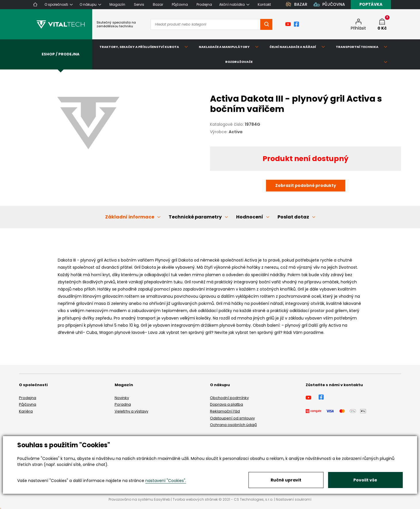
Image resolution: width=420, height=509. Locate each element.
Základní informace (130, 217)
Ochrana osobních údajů (233, 425)
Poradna (123, 404)
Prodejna (28, 398)
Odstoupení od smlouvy (232, 418)
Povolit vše (365, 480)
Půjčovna (28, 404)
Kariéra (26, 411)
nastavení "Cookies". (166, 481)
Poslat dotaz (293, 217)
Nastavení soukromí (294, 499)
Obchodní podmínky (229, 398)
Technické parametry (195, 217)
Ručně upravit (286, 480)
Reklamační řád (225, 411)
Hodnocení (250, 217)
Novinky (122, 398)
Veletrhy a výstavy (131, 411)
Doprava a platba (227, 404)
